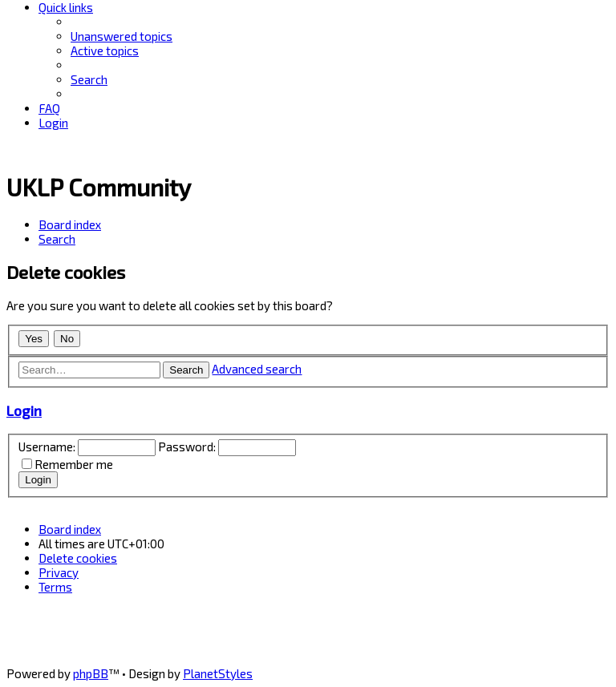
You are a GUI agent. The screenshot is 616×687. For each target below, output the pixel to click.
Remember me (74, 464)
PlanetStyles (218, 673)
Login (24, 410)
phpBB (91, 673)
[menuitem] (122, 36)
